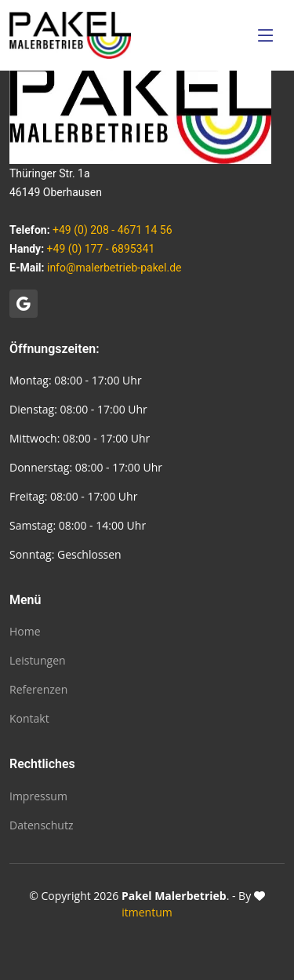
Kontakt (29, 719)
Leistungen (38, 661)
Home (25, 632)
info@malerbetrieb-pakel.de (114, 268)
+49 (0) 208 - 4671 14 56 (112, 230)
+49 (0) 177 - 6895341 (101, 249)
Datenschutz (41, 825)
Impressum (38, 796)
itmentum (147, 912)
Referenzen (38, 690)
